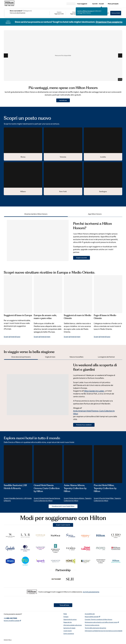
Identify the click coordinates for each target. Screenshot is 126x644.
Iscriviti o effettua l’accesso (85, 11)
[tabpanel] (63, 239)
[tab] (36, 214)
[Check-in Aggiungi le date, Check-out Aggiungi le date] (65, 13)
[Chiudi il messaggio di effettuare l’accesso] (106, 9)
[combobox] (27, 12)
